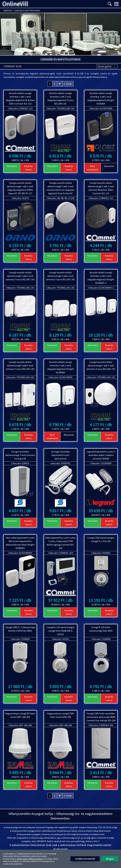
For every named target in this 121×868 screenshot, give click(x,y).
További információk (85, 859)
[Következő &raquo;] (60, 84)
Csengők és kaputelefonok (27, 11)
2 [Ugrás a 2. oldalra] (55, 84)
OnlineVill (15, 4)
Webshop (8, 11)
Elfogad (110, 859)
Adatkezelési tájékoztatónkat (29, 859)
